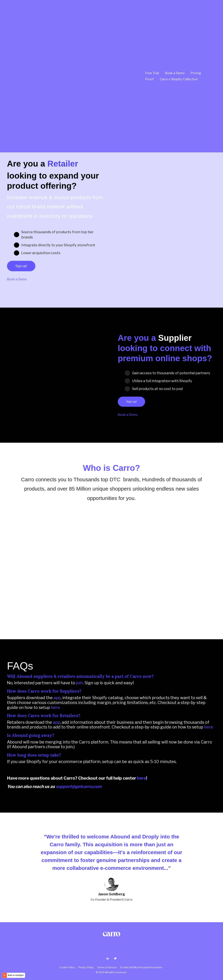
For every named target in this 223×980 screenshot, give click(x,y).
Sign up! (21, 266)
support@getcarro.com (79, 786)
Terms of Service (107, 967)
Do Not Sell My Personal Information (141, 967)
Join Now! (20, 109)
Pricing (196, 29)
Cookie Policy (68, 967)
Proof (149, 35)
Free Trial (152, 29)
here (55, 707)
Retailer (63, 164)
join (79, 683)
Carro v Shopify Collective (179, 35)
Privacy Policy (86, 967)
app (57, 698)
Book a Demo (175, 29)
